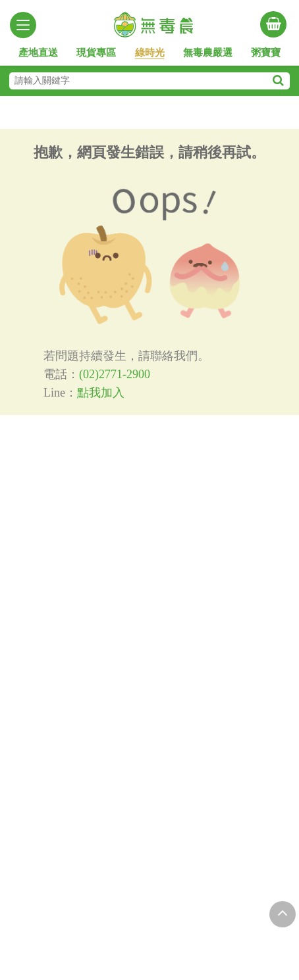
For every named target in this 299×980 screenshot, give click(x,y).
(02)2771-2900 (115, 374)
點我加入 (101, 393)
